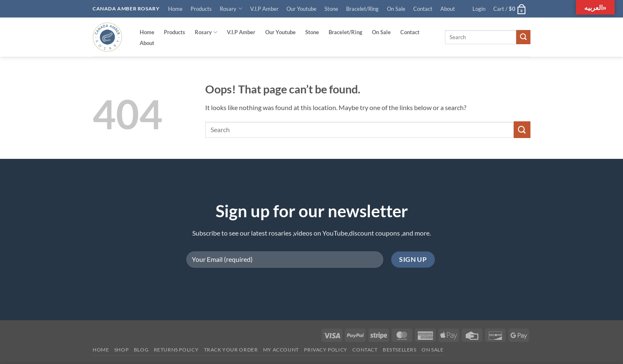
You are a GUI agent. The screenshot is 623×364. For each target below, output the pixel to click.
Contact (423, 9)
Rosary (231, 9)
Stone (331, 9)
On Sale (396, 9)
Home (175, 9)
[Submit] (523, 37)
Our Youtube (301, 9)
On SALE (432, 350)
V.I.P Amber (264, 9)
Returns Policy (176, 350)
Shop (121, 350)
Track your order (231, 350)
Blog (141, 350)
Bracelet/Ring (362, 9)
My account (281, 350)
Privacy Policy (326, 350)
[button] (479, 9)
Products (201, 9)
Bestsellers (400, 350)
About (448, 9)
